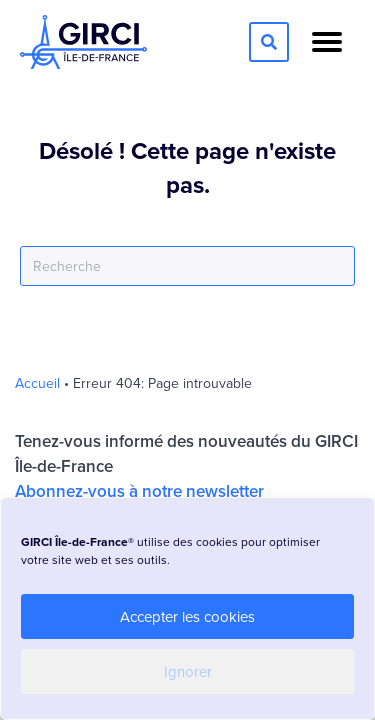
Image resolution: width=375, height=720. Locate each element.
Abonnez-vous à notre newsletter (139, 491)
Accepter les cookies (187, 616)
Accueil (37, 383)
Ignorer (188, 671)
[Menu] (327, 42)
